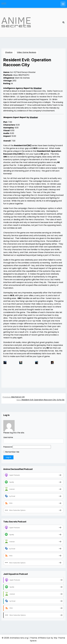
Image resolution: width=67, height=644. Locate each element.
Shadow (9, 52)
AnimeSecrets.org (19, 638)
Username (8, 437)
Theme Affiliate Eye (40, 638)
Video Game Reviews (26, 52)
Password (8, 447)
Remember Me (11, 452)
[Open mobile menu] (63, 4)
